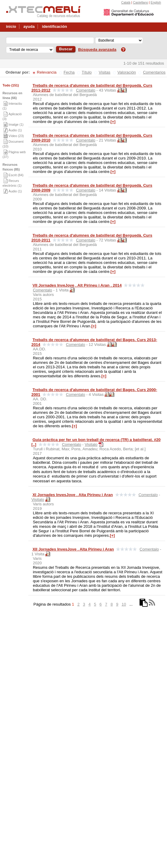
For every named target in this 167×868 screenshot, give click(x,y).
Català (126, 2)
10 (124, 604)
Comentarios (154, 72)
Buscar (66, 49)
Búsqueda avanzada (97, 50)
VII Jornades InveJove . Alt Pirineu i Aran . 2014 (77, 285)
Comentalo (86, 90)
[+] (113, 122)
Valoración (127, 72)
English (156, 2)
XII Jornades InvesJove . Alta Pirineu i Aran (73, 549)
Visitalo (91, 444)
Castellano (140, 2)
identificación (55, 26)
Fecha (69, 72)
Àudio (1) (15, 130)
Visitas (105, 72)
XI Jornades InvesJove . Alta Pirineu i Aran (73, 495)
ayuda (29, 26)
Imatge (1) (16, 124)
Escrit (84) (16, 175)
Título (87, 72)
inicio (11, 26)
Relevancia (47, 72)
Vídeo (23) (16, 136)
